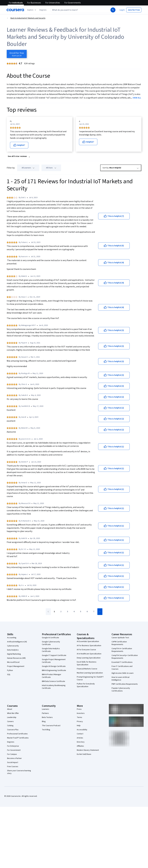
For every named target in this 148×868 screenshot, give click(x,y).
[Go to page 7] (94, 612)
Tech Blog (46, 730)
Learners (46, 709)
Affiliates (80, 746)
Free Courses (13, 767)
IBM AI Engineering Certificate (54, 670)
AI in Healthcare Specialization (89, 654)
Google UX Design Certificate (54, 666)
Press (79, 709)
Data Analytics (13, 650)
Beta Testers (47, 717)
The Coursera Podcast (51, 726)
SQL (9, 675)
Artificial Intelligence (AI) (17, 642)
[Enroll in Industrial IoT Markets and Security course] (17, 54)
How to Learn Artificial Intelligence (120, 679)
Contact (80, 734)
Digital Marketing (14, 654)
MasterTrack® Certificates (18, 738)
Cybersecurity (13, 646)
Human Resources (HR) (16, 658)
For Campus (12, 754)
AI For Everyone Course (86, 650)
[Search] (113, 10)
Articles (80, 738)
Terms (79, 717)
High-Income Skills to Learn (123, 673)
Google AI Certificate (50, 638)
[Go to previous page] (48, 612)
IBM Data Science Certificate (53, 681)
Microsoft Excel (13, 662)
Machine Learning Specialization (90, 673)
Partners (45, 713)
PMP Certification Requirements (125, 684)
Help (79, 726)
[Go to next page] (100, 612)
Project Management (16, 666)
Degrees (11, 742)
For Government (14, 750)
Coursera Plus (13, 730)
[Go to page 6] (87, 612)
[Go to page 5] (81, 612)
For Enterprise (13, 746)
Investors (81, 713)
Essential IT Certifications (122, 662)
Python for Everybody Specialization (86, 685)
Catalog (10, 726)
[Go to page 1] (54, 612)
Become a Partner (14, 758)
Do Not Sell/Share (84, 754)
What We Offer (13, 713)
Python (10, 670)
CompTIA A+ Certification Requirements (122, 650)
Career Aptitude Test (120, 638)
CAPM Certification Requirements (119, 643)
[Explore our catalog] (32, 10)
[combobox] (80, 10)
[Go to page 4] (74, 612)
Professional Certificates (17, 734)
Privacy (80, 721)
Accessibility (82, 730)
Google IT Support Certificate (54, 655)
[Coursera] (15, 10)
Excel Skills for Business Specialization (87, 663)
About (10, 709)
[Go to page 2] (61, 612)
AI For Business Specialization (89, 646)
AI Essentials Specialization (88, 641)
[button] (43, 10)
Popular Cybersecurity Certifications (121, 690)
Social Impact (13, 762)
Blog (44, 721)
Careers (10, 721)
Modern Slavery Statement (88, 750)
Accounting (12, 638)
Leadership (12, 717)
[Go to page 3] (67, 612)
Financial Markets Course (87, 669)
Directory (81, 742)
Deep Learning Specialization (89, 658)
